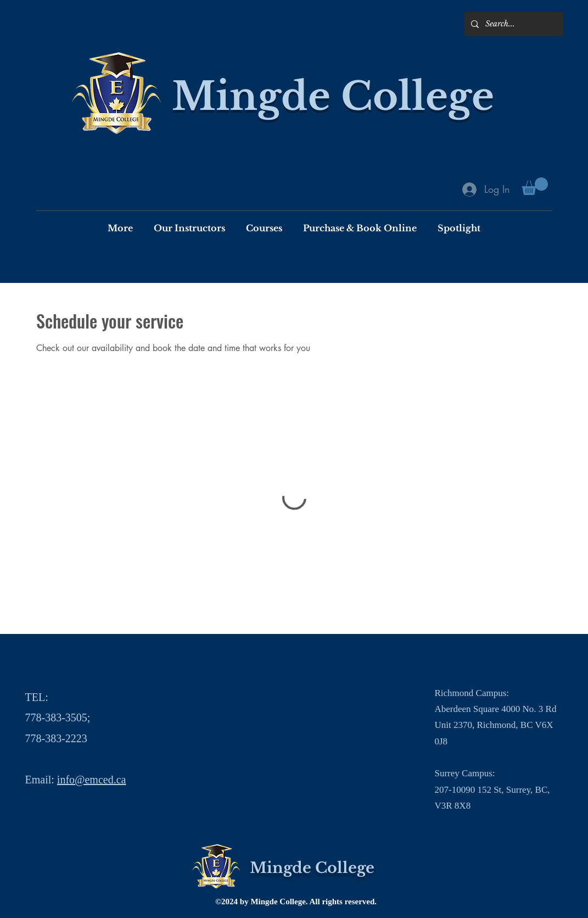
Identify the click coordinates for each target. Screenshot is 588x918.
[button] (535, 186)
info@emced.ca (92, 780)
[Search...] (513, 24)
